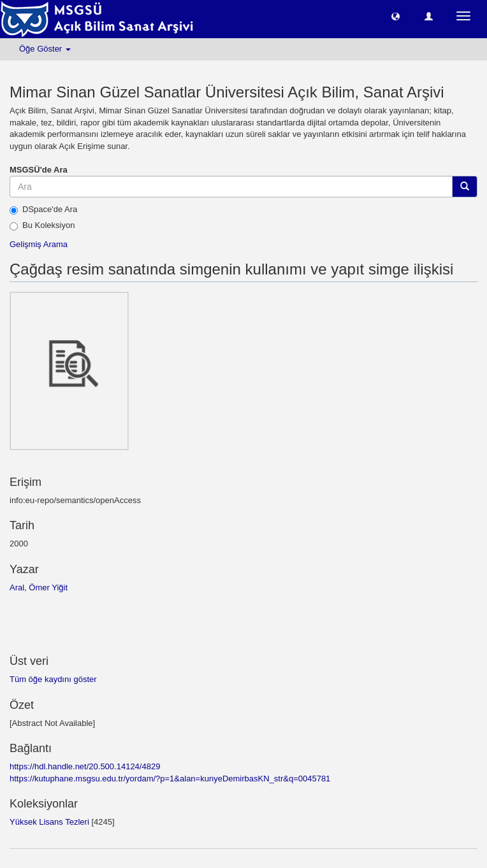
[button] (396, 16)
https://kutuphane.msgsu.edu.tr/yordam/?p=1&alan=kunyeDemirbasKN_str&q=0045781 (170, 779)
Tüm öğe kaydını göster (53, 679)
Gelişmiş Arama (39, 244)
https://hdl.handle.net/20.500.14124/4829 (85, 766)
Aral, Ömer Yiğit (39, 587)
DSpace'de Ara (43, 210)
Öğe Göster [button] (45, 49)
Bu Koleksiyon (42, 225)
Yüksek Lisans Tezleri (49, 822)
